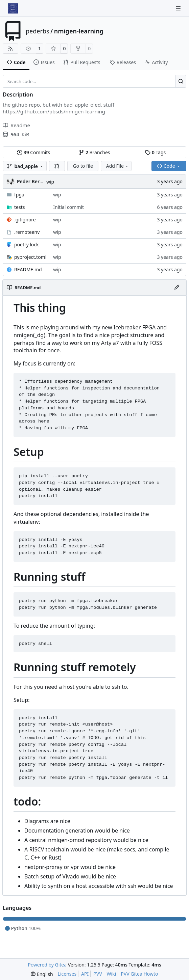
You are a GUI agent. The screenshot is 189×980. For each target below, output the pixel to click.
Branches (94, 152)
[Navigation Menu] (179, 8)
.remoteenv (27, 232)
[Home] (13, 8)
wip (50, 182)
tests (19, 207)
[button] (57, 166)
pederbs (38, 31)
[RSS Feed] (10, 49)
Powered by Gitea (47, 965)
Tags (155, 152)
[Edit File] (177, 288)
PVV (98, 974)
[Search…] (181, 81)
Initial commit (68, 207)
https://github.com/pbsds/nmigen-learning (54, 111)
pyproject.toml (30, 257)
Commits (33, 152)
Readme (16, 125)
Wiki (112, 974)
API (85, 974)
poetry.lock (26, 244)
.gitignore (25, 220)
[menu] (42, 974)
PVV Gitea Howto (139, 974)
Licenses (67, 974)
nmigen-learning (79, 31)
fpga (19, 195)
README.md (28, 269)
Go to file (83, 166)
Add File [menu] (118, 166)
